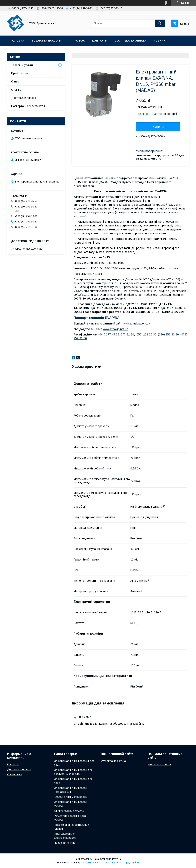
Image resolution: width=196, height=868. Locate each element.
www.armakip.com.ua (137, 323)
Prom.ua (117, 859)
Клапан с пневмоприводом (71, 797)
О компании (15, 774)
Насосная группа (65, 843)
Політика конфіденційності (126, 863)
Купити (158, 126)
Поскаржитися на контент (95, 863)
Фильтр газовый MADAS (69, 811)
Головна (17, 41)
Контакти (100, 41)
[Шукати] (160, 23)
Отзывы (16, 90)
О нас (15, 81)
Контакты (13, 764)
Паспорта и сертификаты (28, 106)
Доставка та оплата (130, 41)
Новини (159, 41)
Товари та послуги (46, 41)
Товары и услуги (22, 65)
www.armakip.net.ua (115, 329)
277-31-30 (127, 334)
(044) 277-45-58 (109, 334)
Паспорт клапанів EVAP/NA (97, 318)
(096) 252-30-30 (168, 334)
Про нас (79, 41)
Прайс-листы (20, 73)
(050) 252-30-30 (146, 334)
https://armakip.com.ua (28, 249)
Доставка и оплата (24, 98)
